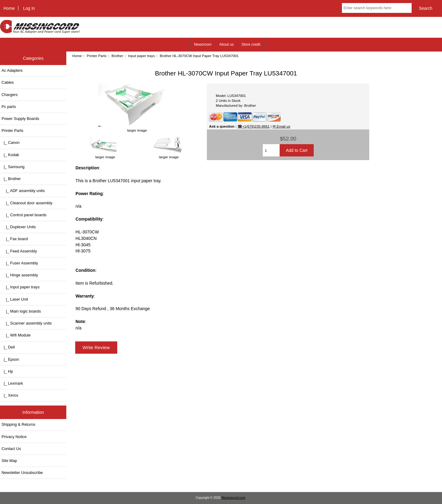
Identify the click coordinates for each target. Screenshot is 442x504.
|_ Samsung (13, 167)
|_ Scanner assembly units (27, 323)
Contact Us (11, 449)
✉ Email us (281, 126)
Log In (29, 8)
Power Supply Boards (20, 119)
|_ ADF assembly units (23, 191)
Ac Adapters (12, 70)
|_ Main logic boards (21, 311)
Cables (8, 82)
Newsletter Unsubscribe (22, 473)
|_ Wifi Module (16, 335)
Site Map (9, 461)
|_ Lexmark (12, 383)
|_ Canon (11, 142)
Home (9, 8)
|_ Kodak (10, 155)
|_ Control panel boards (24, 215)
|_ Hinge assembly (20, 275)
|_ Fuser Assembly (20, 263)
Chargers (10, 95)
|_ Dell (8, 347)
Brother (117, 56)
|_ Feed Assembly (19, 251)
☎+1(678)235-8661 (254, 126)
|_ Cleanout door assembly (27, 203)
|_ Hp (7, 371)
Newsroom (203, 44)
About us (226, 44)
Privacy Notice (14, 437)
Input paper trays (141, 56)
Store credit (251, 44)
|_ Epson (10, 359)
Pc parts (9, 107)
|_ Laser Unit (15, 299)
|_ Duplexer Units (19, 227)
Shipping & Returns (18, 424)
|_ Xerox (10, 395)
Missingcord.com (234, 498)
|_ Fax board (15, 239)
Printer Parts (97, 56)
